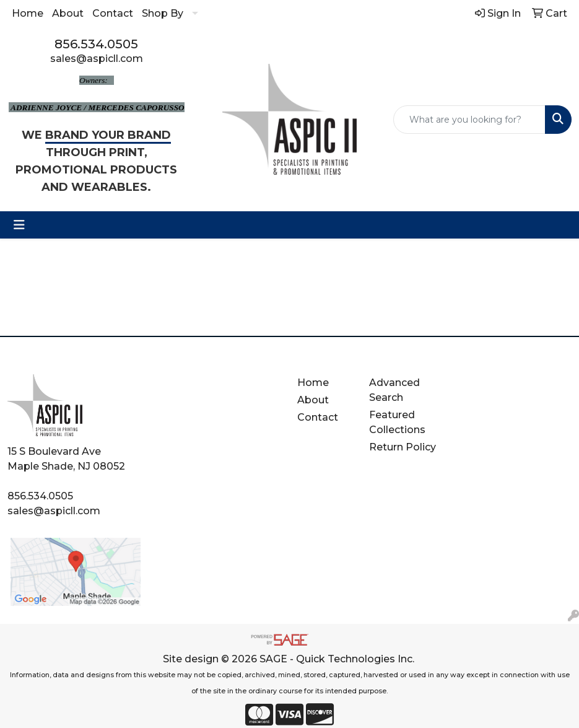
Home (28, 13)
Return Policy (403, 447)
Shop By (163, 13)
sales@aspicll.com (97, 59)
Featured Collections (397, 422)
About (68, 13)
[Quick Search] (469, 120)
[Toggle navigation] (19, 225)
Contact (113, 13)
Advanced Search (394, 390)
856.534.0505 (96, 44)
